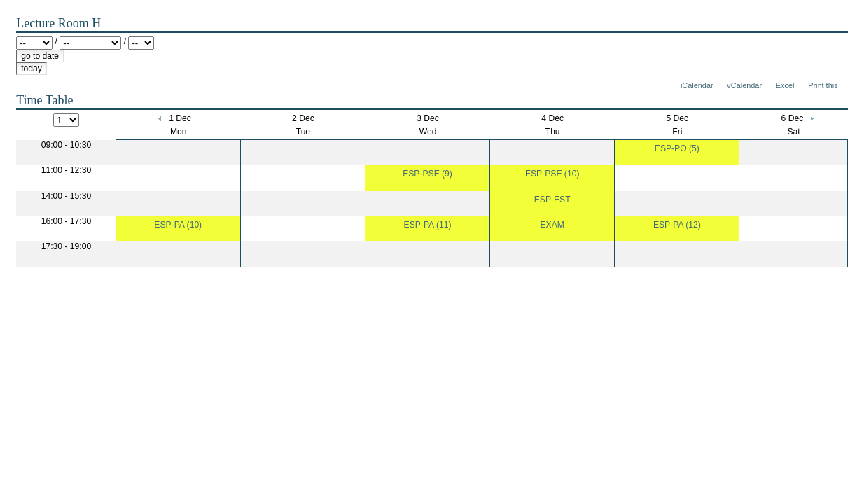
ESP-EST (552, 199)
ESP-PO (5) (677, 148)
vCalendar (744, 85)
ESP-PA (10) (178, 225)
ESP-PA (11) (428, 225)
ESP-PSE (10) (552, 174)
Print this (823, 85)
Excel (785, 85)
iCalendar (697, 85)
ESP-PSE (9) (427, 174)
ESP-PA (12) (677, 225)
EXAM (552, 225)
